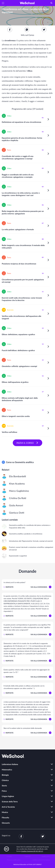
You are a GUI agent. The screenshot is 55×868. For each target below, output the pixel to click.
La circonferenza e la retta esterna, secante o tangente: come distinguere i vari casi (21, 194)
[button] (3, 3)
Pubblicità (27, 856)
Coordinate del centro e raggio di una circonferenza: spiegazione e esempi (18, 157)
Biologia (5, 775)
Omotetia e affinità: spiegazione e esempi (19, 366)
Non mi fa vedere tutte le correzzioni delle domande (23, 728)
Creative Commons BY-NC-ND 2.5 (32, 851)
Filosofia (5, 817)
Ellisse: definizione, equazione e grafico (18, 334)
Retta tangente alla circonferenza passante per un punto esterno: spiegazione (23, 212)
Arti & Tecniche (8, 807)
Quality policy (46, 856)
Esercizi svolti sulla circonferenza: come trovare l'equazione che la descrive (22, 299)
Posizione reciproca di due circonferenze (19, 264)
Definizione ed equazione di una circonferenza (21, 122)
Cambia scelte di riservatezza (41, 860)
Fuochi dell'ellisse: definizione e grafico (18, 350)
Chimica (5, 780)
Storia (4, 785)
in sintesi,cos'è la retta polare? (15, 582)
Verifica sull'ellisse (10, 432)
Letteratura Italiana (10, 764)
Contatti (9, 856)
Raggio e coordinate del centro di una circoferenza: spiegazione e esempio (18, 176)
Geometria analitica (24, 462)
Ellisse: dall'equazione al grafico (15, 382)
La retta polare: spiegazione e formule (18, 229)
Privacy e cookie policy (14, 860)
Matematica (7, 770)
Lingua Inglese (8, 796)
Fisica (4, 791)
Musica (5, 812)
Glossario (6, 823)
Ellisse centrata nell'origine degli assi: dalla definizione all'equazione (20, 399)
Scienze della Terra (10, 801)
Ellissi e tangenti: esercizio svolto (16, 416)
